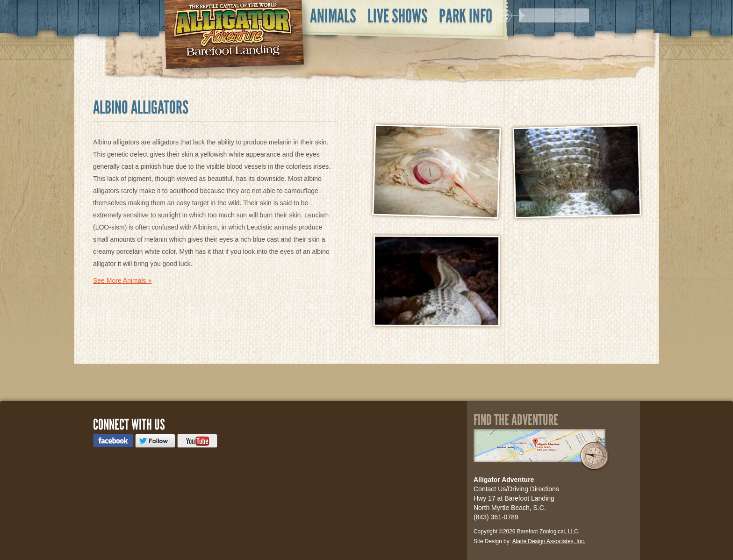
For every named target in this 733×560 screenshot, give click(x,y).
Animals (333, 16)
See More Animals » (122, 280)
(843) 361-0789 (496, 517)
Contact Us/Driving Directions (516, 489)
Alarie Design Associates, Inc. (549, 541)
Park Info (466, 16)
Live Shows (398, 16)
